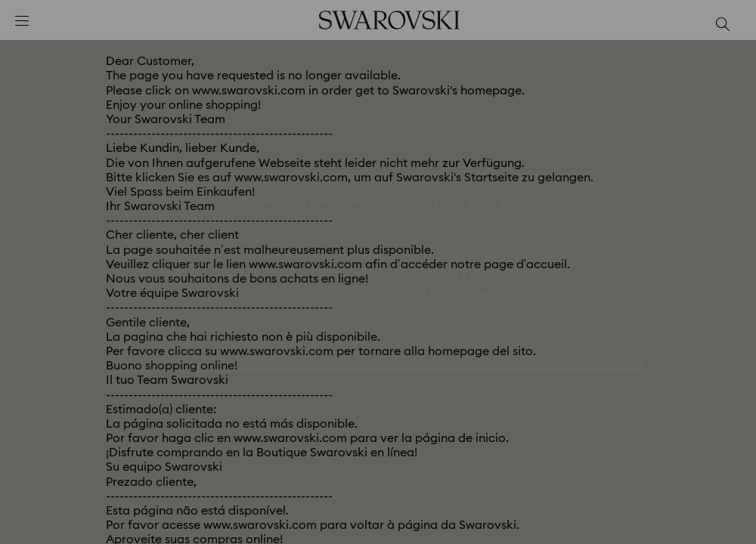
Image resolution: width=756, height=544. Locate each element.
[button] (627, 178)
